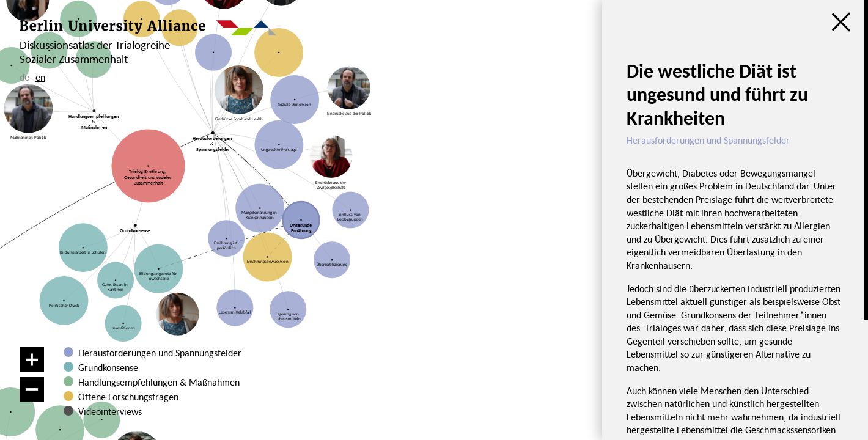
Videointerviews (110, 411)
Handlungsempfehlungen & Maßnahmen (159, 382)
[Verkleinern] (32, 389)
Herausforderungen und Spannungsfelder (160, 353)
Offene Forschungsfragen (128, 397)
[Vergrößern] (32, 359)
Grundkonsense (108, 367)
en (40, 77)
